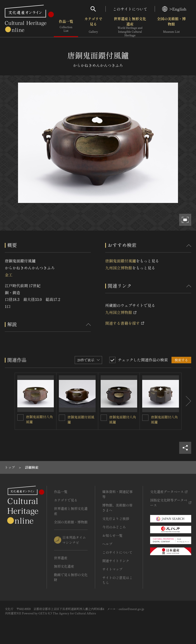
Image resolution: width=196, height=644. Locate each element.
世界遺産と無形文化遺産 (130, 27)
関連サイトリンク (116, 561)
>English (174, 9)
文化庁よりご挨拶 (116, 519)
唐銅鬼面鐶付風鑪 (121, 261)
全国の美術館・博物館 (171, 26)
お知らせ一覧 (112, 535)
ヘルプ (107, 544)
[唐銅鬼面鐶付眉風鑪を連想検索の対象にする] (62, 418)
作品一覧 (66, 26)
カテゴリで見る (93, 26)
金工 (9, 275)
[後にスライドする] (186, 401)
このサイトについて (130, 9)
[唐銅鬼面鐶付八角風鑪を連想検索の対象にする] (20, 417)
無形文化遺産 (64, 566)
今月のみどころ (114, 527)
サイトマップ (112, 569)
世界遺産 (61, 558)
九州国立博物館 (119, 268)
